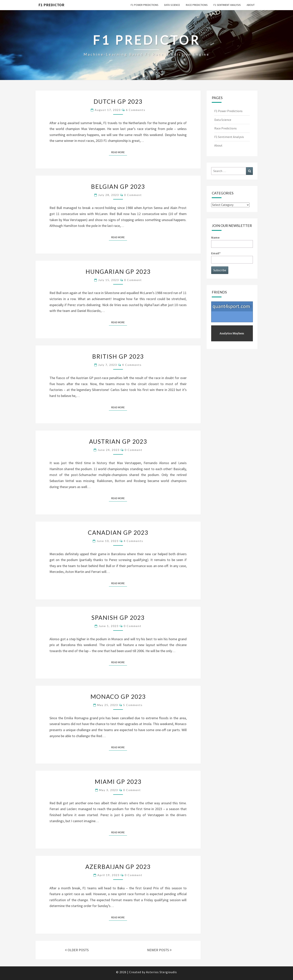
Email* (232, 257)
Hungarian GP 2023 (118, 271)
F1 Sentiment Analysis (227, 5)
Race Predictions (197, 5)
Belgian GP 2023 (118, 186)
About (251, 5)
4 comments (132, 365)
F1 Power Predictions (145, 5)
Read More (119, 152)
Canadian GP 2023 (118, 532)
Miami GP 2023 (118, 782)
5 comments (133, 705)
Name (232, 242)
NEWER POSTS (159, 950)
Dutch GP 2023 (118, 101)
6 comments (136, 110)
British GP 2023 (118, 356)
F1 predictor (51, 5)
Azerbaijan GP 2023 (118, 867)
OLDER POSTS (77, 950)
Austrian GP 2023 (118, 441)
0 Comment (133, 195)
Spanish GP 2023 (118, 617)
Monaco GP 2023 (118, 696)
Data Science (172, 5)
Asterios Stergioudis (162, 972)
